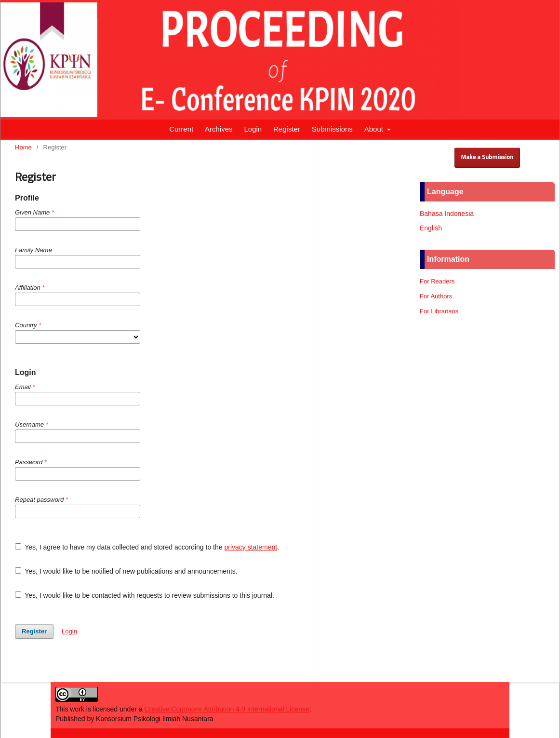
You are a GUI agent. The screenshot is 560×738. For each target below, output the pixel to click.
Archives (219, 129)
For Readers (437, 281)
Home (23, 147)
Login (253, 129)
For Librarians (439, 311)
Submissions (332, 129)
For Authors (436, 296)
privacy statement (251, 547)
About (375, 129)
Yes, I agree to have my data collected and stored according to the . (147, 547)
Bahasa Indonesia (447, 214)
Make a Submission (487, 157)
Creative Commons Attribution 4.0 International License (227, 709)
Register (287, 129)
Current (181, 129)
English (431, 228)
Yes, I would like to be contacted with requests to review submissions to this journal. (145, 595)
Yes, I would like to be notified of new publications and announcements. (126, 571)
